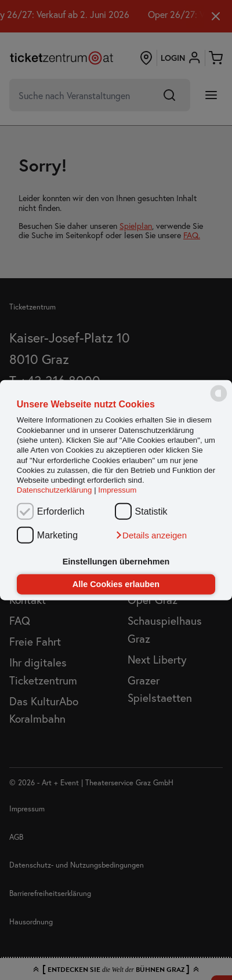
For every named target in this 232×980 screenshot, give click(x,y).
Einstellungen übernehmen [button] (116, 562)
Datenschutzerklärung (55, 490)
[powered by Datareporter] (219, 401)
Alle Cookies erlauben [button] (116, 584)
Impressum (117, 490)
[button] (151, 535)
